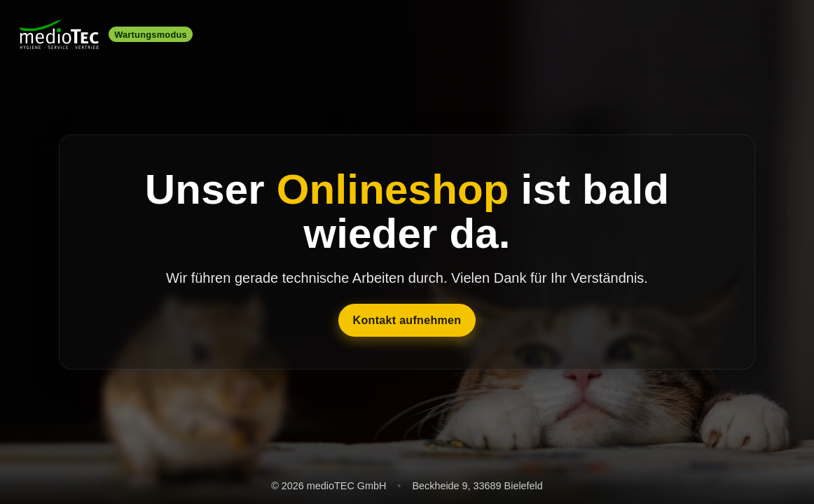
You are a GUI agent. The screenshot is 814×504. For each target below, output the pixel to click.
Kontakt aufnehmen (407, 320)
